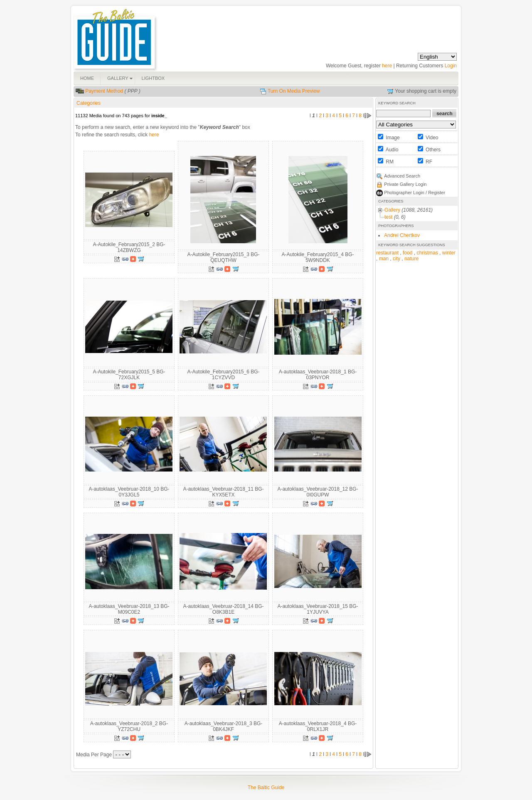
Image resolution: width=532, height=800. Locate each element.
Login (451, 66)
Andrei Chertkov (402, 235)
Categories (89, 103)
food (408, 253)
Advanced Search (402, 176)
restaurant (387, 253)
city (397, 259)
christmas (427, 253)
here (387, 66)
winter (449, 253)
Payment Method (104, 91)
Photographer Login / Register (415, 193)
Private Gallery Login (405, 184)
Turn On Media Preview (294, 91)
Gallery (392, 210)
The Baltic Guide (266, 788)
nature (411, 259)
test (388, 217)
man (384, 259)
